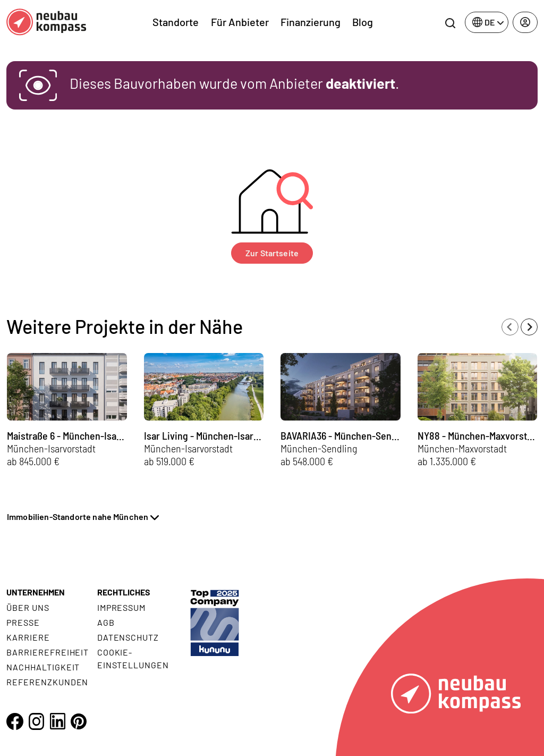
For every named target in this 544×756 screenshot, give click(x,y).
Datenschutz (128, 637)
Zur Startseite (272, 253)
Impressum (122, 607)
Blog (363, 22)
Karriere (28, 637)
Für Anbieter (240, 22)
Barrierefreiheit (48, 652)
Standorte (176, 22)
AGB (106, 622)
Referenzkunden (47, 682)
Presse (23, 622)
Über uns (28, 607)
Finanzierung (311, 22)
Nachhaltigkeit (43, 667)
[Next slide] (529, 327)
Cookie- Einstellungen (133, 658)
